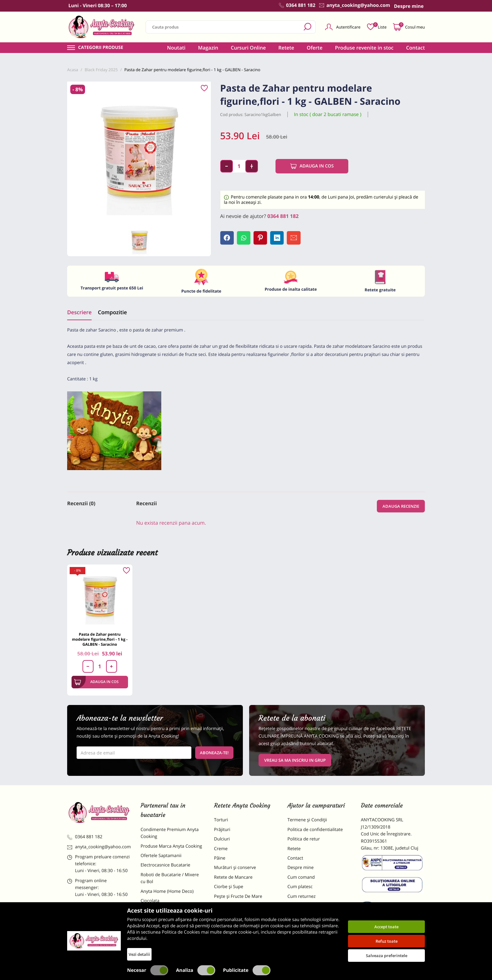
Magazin (208, 48)
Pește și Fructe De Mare (238, 896)
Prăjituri (222, 830)
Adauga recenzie (401, 506)
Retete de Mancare (233, 877)
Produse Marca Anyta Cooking (171, 846)
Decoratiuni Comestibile (165, 943)
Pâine (220, 858)
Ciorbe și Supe (229, 887)
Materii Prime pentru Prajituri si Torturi (171, 914)
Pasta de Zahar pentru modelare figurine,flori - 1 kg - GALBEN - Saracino (100, 639)
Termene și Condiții (307, 820)
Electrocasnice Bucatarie (165, 865)
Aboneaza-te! (214, 753)
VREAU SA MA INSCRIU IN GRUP (295, 760)
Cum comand (301, 877)
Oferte (315, 48)
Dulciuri (222, 839)
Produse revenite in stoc (364, 48)
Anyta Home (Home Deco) (167, 891)
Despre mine (301, 868)
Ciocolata (150, 901)
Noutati (176, 48)
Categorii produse (101, 48)
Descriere (79, 312)
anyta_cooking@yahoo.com (99, 847)
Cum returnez (302, 896)
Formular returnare (307, 906)
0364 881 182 (283, 216)
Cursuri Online (248, 48)
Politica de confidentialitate (315, 830)
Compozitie (112, 312)
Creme (221, 849)
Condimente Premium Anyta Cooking (170, 833)
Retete (286, 48)
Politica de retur (304, 839)
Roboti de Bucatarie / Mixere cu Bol (170, 878)
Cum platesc (300, 887)
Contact (415, 48)
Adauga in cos (312, 166)
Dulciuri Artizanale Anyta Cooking (166, 930)
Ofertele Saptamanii (161, 856)
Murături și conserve (235, 868)
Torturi (221, 820)
